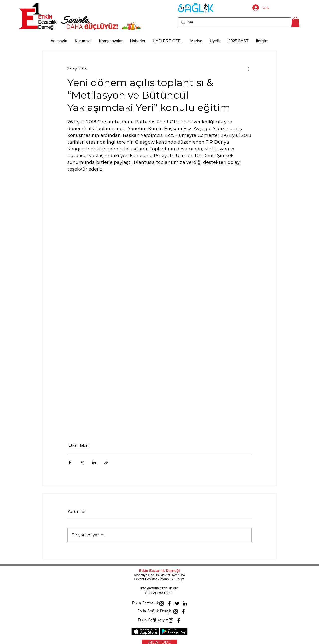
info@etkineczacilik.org (159, 588)
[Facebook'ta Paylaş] (70, 463)
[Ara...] (234, 22)
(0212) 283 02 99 (159, 593)
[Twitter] (177, 603)
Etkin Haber (79, 445)
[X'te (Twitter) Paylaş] (82, 463)
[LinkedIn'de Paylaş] (94, 463)
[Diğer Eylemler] (249, 69)
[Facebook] (169, 603)
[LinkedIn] (185, 603)
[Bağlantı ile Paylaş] (106, 463)
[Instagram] (162, 603)
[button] (295, 22)
